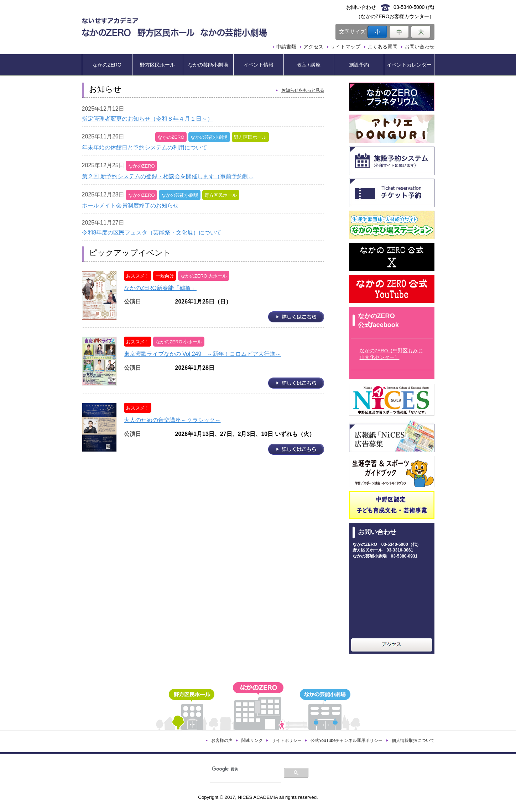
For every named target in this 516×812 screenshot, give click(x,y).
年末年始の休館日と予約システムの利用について (145, 147)
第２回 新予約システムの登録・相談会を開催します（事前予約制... (168, 176)
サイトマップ (345, 47)
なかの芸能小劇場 (208, 65)
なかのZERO (107, 65)
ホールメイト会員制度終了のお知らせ (130, 205)
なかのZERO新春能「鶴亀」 (160, 288)
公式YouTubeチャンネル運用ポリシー (347, 740)
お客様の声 (222, 740)
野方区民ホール (157, 65)
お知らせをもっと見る (303, 90)
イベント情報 (259, 65)
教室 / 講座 (309, 65)
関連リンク (252, 740)
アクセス (313, 47)
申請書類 (286, 47)
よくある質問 (382, 47)
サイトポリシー (287, 740)
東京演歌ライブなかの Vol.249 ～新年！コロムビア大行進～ (203, 354)
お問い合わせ (419, 47)
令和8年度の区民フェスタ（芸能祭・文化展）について (152, 233)
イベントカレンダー (409, 65)
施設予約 (359, 65)
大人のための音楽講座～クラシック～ (172, 420)
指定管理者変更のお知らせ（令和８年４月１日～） (147, 119)
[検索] (245, 769)
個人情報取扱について (413, 740)
